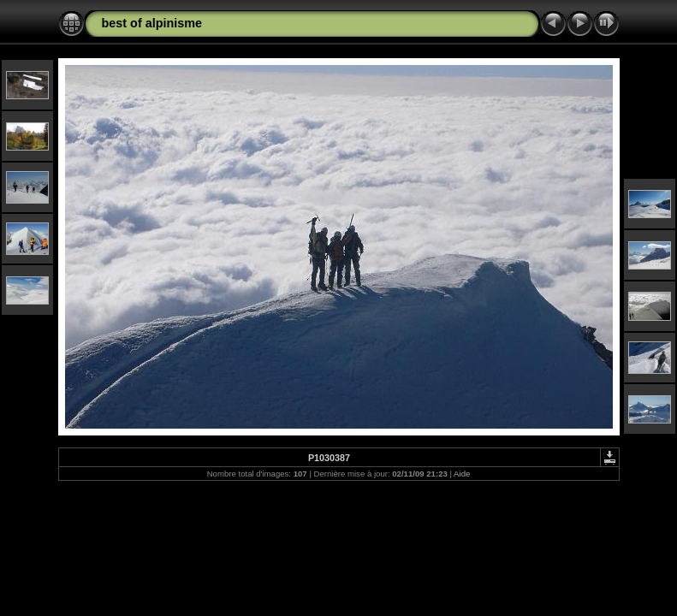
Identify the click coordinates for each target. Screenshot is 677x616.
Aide (462, 474)
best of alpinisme (152, 23)
